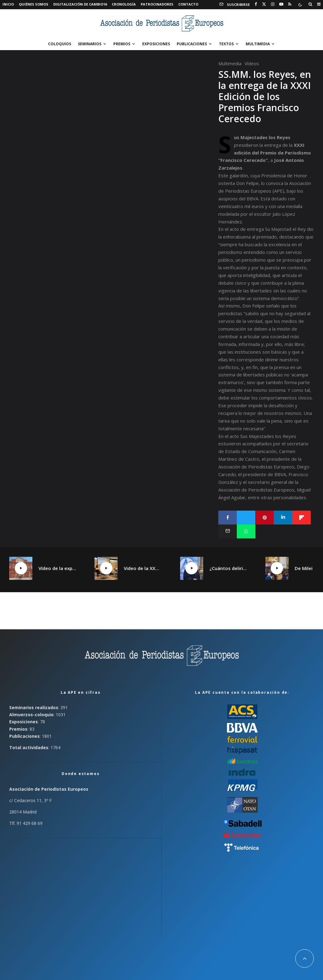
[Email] (228, 531)
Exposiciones (156, 44)
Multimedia (258, 44)
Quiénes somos (34, 4)
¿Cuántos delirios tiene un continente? (228, 568)
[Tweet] (246, 518)
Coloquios (60, 44)
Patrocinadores (157, 4)
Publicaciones (192, 44)
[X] (264, 4)
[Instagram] (273, 4)
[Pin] (264, 518)
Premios (122, 44)
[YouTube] (281, 4)
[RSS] (290, 4)
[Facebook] (256, 4)
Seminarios (90, 44)
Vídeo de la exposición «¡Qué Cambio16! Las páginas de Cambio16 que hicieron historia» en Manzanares (57, 568)
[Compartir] (228, 518)
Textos (226, 44)
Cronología (124, 4)
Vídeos (252, 63)
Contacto (188, 4)
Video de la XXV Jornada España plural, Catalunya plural (143, 568)
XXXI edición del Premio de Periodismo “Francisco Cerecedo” (265, 153)
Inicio (8, 4)
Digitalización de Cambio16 (80, 4)
